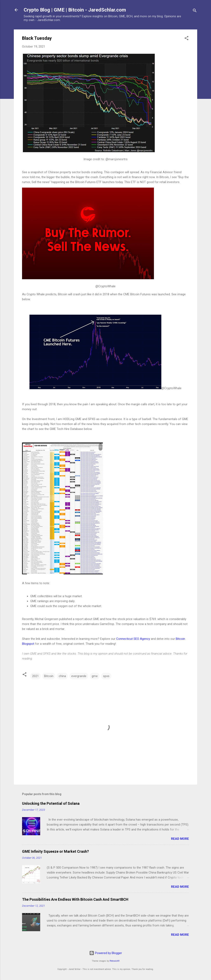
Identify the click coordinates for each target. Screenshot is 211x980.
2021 (35, 676)
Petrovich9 (115, 961)
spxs (106, 676)
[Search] (195, 11)
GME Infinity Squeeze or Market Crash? (55, 851)
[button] (186, 39)
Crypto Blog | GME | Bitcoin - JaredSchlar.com (75, 10)
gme (95, 676)
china (62, 676)
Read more (180, 839)
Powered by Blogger (106, 953)
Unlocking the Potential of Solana (51, 803)
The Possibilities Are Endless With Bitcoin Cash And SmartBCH (75, 899)
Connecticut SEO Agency (133, 639)
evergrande (79, 676)
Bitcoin (49, 676)
